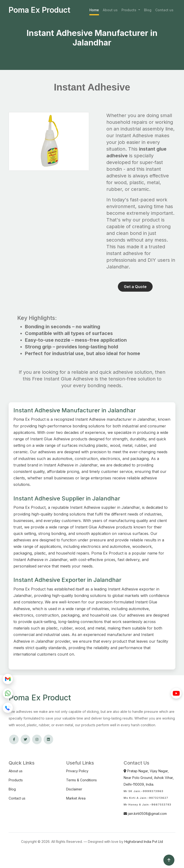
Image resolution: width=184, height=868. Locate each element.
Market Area (76, 798)
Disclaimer (74, 789)
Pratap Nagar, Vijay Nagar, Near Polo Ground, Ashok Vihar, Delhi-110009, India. (149, 778)
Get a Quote (135, 287)
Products (16, 780)
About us (110, 10)
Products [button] (129, 10)
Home (94, 10)
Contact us (164, 10)
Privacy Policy (77, 771)
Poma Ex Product (40, 10)
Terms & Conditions (81, 780)
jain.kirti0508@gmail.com (145, 814)
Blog (148, 10)
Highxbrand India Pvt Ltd (144, 842)
